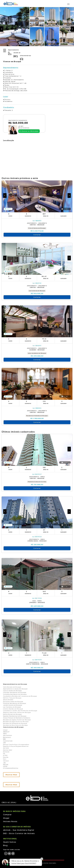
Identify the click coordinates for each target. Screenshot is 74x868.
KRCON (6, 765)
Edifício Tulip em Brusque (12, 698)
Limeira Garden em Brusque (13, 709)
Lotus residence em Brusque (37, 353)
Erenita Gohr (8, 750)
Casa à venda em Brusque (12, 691)
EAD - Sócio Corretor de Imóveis (19, 833)
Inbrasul (6, 761)
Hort (5, 759)
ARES (5, 734)
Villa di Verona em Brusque (37, 228)
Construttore (8, 741)
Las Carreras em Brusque (37, 291)
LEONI (5, 766)
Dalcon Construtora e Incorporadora (16, 744)
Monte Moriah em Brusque (12, 714)
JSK (4, 763)
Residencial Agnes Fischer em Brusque (17, 720)
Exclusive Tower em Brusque (13, 701)
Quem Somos (10, 842)
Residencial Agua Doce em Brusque (16, 722)
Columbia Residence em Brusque (15, 694)
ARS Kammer (8, 735)
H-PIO (5, 755)
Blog (5, 845)
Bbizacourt (7, 737)
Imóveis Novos (10, 821)
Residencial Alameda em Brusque (37, 416)
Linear (5, 730)
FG (4, 754)
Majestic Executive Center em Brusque (17, 712)
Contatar (37, 235)
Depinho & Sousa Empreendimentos (16, 746)
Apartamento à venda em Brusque (15, 689)
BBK (5, 739)
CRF (5, 743)
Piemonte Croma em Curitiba (37, 482)
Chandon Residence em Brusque (15, 692)
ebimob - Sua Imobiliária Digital (19, 830)
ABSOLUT (6, 732)
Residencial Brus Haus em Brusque (15, 725)
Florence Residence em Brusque (15, 703)
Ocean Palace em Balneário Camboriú (17, 718)
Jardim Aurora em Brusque (13, 705)
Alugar (6, 818)
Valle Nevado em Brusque (12, 687)
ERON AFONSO (8, 700)
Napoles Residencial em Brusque (15, 716)
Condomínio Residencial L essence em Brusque (20, 696)
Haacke (6, 757)
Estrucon (6, 752)
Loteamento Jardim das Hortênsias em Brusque (20, 711)
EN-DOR (6, 748)
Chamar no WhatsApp (29, 131)
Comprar (7, 815)
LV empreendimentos (11, 768)
